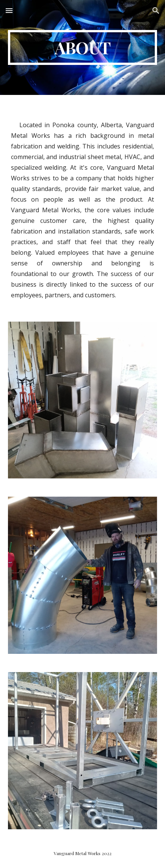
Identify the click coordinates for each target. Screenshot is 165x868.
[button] (9, 10)
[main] (82, 47)
